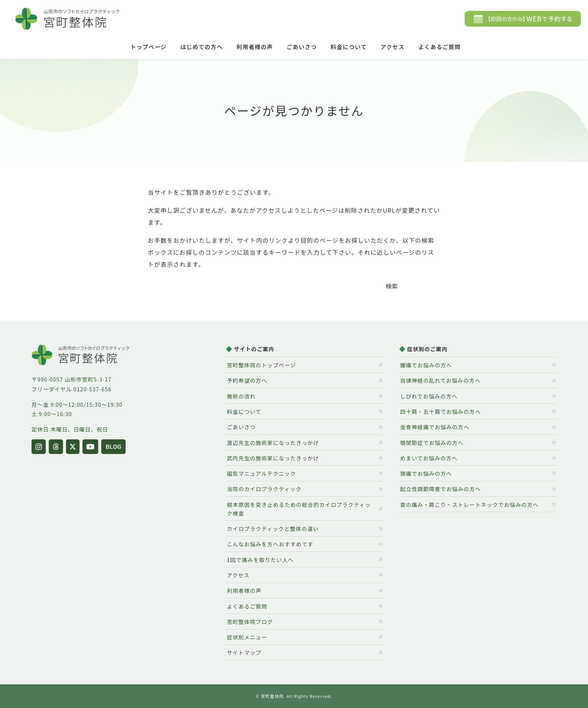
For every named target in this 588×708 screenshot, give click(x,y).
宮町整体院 (272, 696)
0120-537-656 (93, 389)
